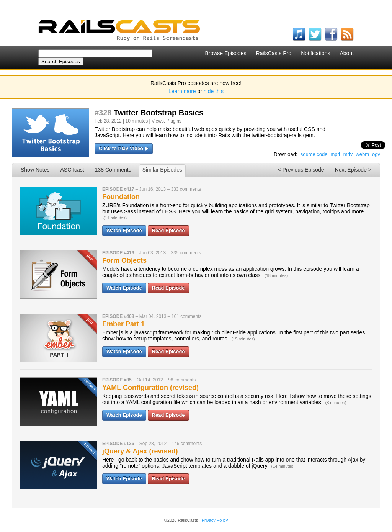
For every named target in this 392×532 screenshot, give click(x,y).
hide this (214, 91)
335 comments (186, 253)
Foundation (121, 197)
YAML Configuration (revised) (150, 388)
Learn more (182, 91)
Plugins (174, 121)
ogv (376, 154)
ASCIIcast (72, 170)
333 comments (186, 189)
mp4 (335, 154)
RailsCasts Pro (274, 53)
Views (158, 121)
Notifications (315, 53)
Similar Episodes (162, 170)
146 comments (187, 444)
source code (314, 154)
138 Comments (113, 170)
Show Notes (35, 170)
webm (362, 154)
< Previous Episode (301, 170)
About (347, 53)
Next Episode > (353, 170)
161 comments (187, 316)
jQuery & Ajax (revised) (140, 451)
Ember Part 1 (123, 324)
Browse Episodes (225, 53)
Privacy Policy (215, 520)
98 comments (182, 380)
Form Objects (124, 260)
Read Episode (168, 230)
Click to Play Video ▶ (124, 148)
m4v (348, 154)
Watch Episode (124, 230)
